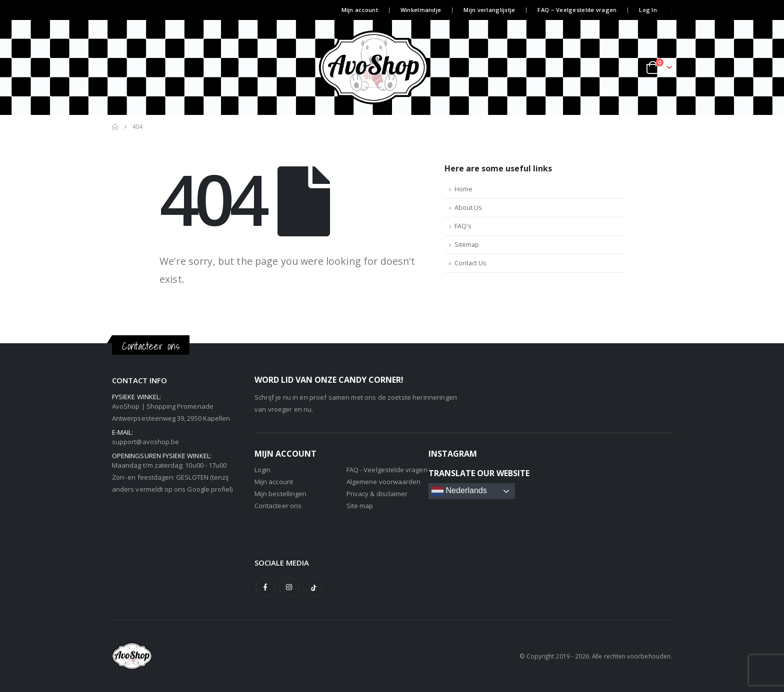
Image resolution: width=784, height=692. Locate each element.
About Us (468, 208)
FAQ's (463, 226)
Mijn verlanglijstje (489, 10)
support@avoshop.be (145, 442)
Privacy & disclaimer (377, 494)
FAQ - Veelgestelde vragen (387, 470)
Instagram (289, 587)
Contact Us (470, 263)
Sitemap (467, 245)
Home (463, 189)
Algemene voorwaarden (383, 482)
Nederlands (459, 491)
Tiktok (312, 587)
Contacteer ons (278, 506)
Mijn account (360, 10)
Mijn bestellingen (280, 494)
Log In (648, 10)
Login (262, 470)
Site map (360, 506)
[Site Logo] (392, 67)
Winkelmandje (421, 10)
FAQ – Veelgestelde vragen (577, 10)
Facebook (265, 587)
